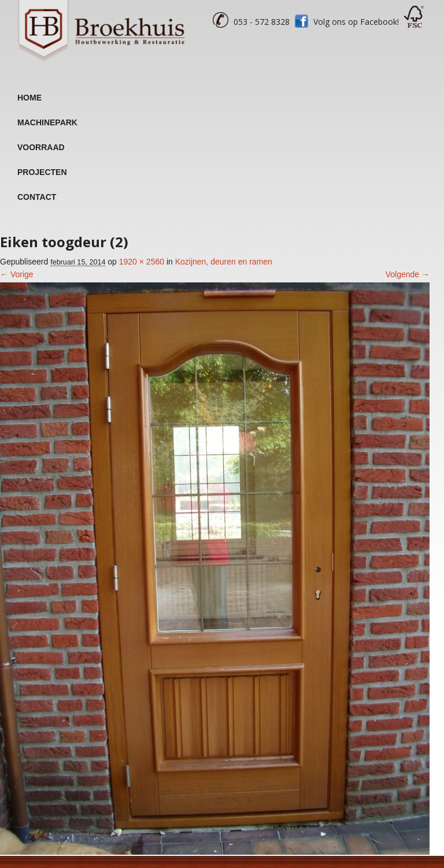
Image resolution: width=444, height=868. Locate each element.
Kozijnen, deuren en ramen (224, 262)
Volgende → (408, 274)
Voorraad (41, 147)
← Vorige (17, 274)
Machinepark (47, 122)
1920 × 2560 (142, 262)
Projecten (42, 172)
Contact (37, 197)
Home (29, 98)
